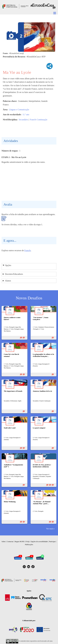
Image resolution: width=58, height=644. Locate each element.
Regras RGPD (20, 541)
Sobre (4, 541)
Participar (52, 541)
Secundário (23, 120)
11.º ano (26, 115)
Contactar (10, 541)
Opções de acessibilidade (39, 541)
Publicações (29, 544)
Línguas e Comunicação (19, 110)
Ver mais (50, 529)
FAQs (28, 541)
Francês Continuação (39, 120)
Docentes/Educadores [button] (14, 274)
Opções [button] (8, 265)
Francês (28, 250)
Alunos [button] (8, 281)
